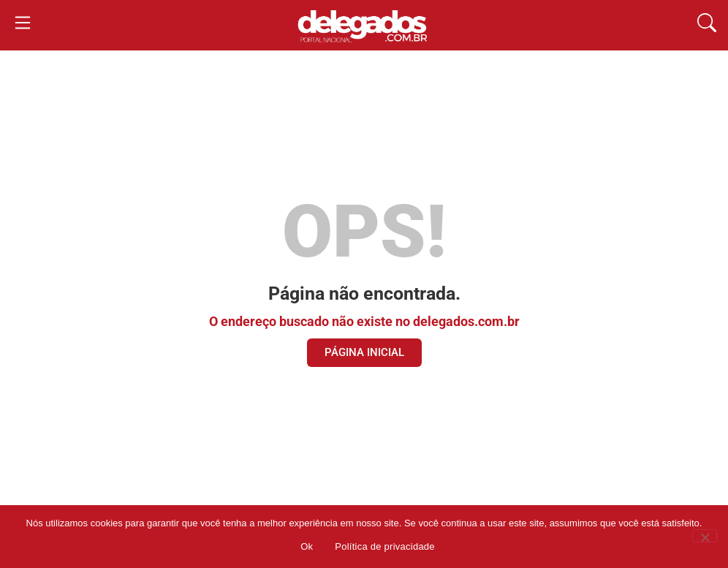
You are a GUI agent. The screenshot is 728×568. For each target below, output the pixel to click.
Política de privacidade (385, 546)
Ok (307, 546)
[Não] (705, 536)
